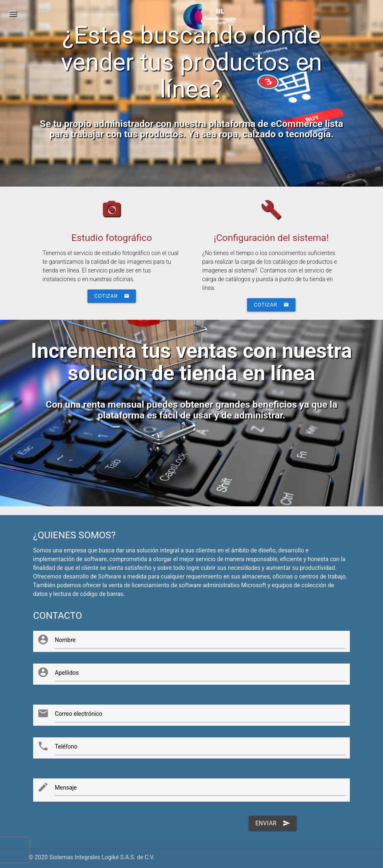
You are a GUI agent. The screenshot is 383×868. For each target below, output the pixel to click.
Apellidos (67, 673)
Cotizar (112, 296)
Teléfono (66, 746)
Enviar (273, 823)
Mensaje (66, 788)
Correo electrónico (79, 714)
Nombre (65, 640)
